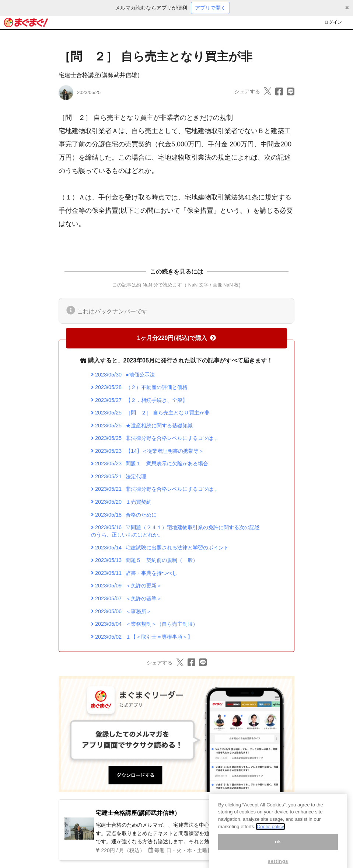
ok (278, 850)
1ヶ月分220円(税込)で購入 (176, 338)
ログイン (333, 22)
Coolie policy (270, 835)
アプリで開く (210, 8)
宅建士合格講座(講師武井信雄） (101, 75)
